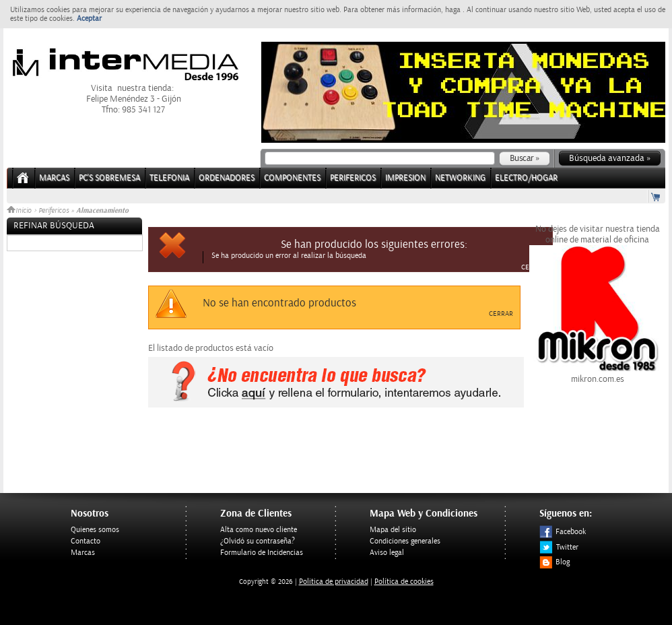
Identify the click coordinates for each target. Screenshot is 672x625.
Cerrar (533, 267)
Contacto (86, 541)
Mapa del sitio (393, 530)
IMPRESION (405, 178)
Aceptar (89, 19)
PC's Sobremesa (109, 178)
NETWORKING (460, 178)
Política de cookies (404, 582)
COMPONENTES (292, 178)
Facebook (563, 532)
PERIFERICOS (353, 178)
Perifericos (54, 211)
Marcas (54, 178)
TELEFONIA (169, 178)
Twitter (559, 547)
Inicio (20, 211)
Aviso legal (387, 553)
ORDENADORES (227, 178)
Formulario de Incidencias (262, 553)
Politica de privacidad (334, 582)
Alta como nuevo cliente (259, 530)
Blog (555, 562)
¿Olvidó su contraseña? (258, 541)
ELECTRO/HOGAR (526, 178)
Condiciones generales (405, 541)
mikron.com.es (597, 374)
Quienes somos (95, 530)
